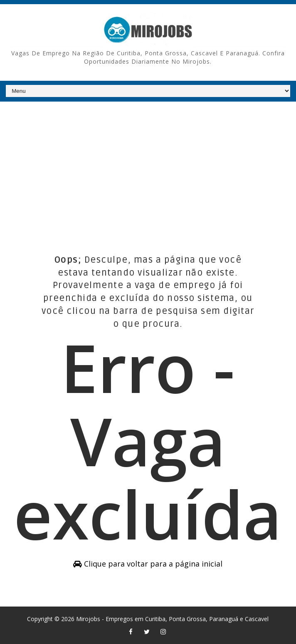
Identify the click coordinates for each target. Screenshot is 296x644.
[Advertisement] (148, 166)
